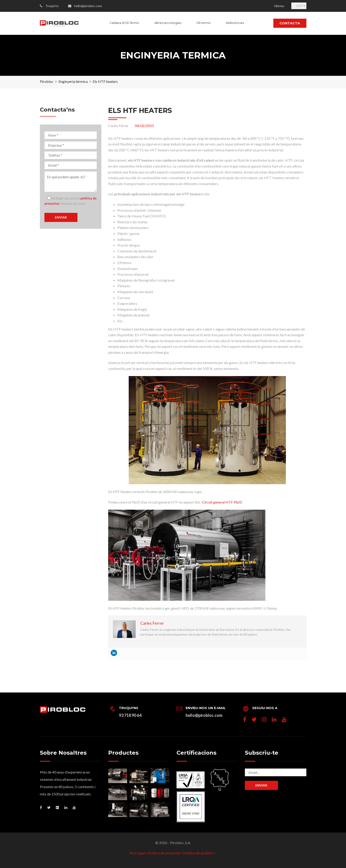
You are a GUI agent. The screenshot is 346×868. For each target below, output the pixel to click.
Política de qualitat (198, 853)
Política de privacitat (164, 853)
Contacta (290, 23)
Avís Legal (137, 853)
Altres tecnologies (168, 23)
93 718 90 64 (130, 715)
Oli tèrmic (204, 23)
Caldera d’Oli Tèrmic (124, 23)
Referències (235, 23)
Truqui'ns (52, 6)
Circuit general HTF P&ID (222, 502)
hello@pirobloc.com (88, 6)
